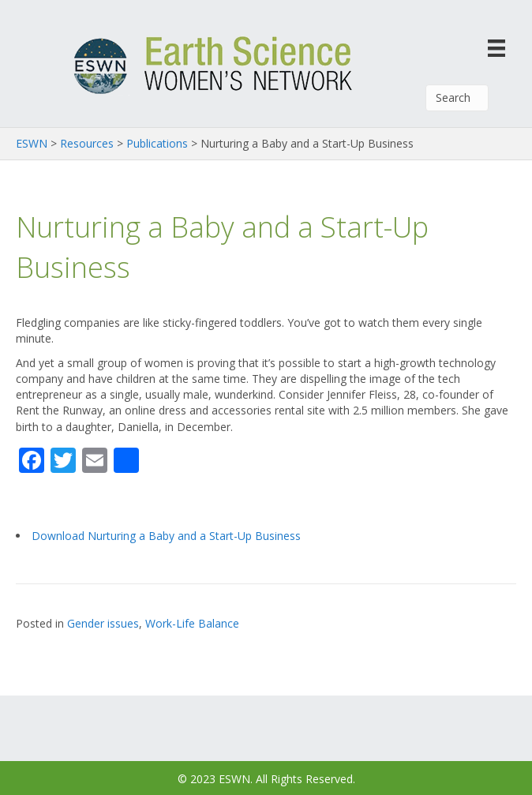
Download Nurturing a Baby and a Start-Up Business (166, 536)
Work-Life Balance (192, 623)
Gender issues (103, 623)
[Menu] (496, 48)
